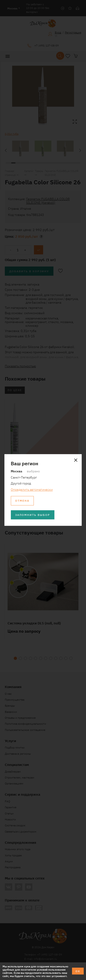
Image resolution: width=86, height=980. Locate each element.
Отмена (22, 501)
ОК (78, 971)
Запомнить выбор (33, 515)
